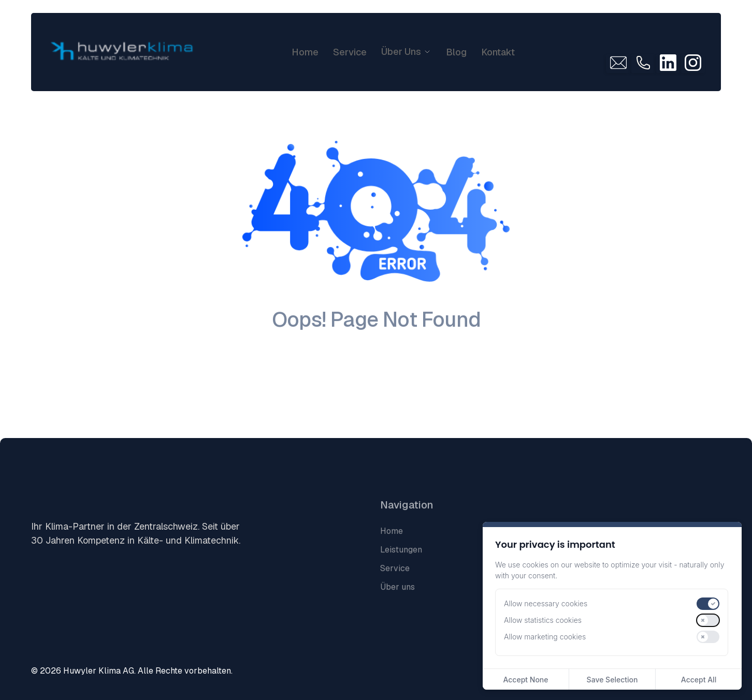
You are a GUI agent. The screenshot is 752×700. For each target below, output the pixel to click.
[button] (406, 52)
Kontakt (498, 52)
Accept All (699, 680)
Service (350, 52)
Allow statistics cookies (543, 620)
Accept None (525, 680)
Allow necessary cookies (546, 603)
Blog (456, 52)
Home (305, 52)
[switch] (708, 604)
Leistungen (401, 561)
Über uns (397, 598)
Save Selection (612, 680)
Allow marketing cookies (545, 637)
